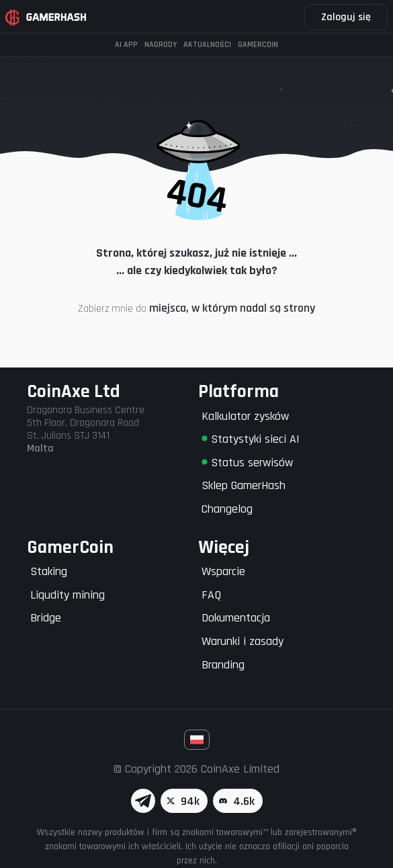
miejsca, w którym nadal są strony (232, 308)
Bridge (46, 618)
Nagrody (161, 45)
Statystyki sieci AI (251, 439)
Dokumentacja (236, 618)
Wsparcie (223, 571)
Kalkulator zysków (245, 416)
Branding (223, 665)
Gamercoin (258, 45)
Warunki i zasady (243, 641)
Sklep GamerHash (244, 485)
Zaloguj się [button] (346, 17)
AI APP (126, 45)
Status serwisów (247, 463)
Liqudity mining (68, 595)
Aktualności (207, 45)
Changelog (227, 509)
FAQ (211, 595)
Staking (49, 571)
